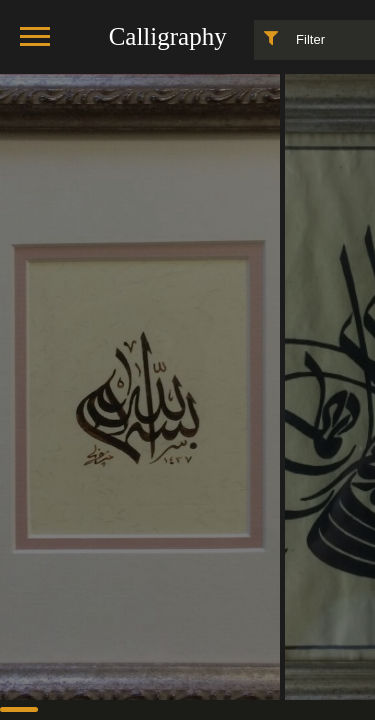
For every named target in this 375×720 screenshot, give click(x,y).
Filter (290, 38)
